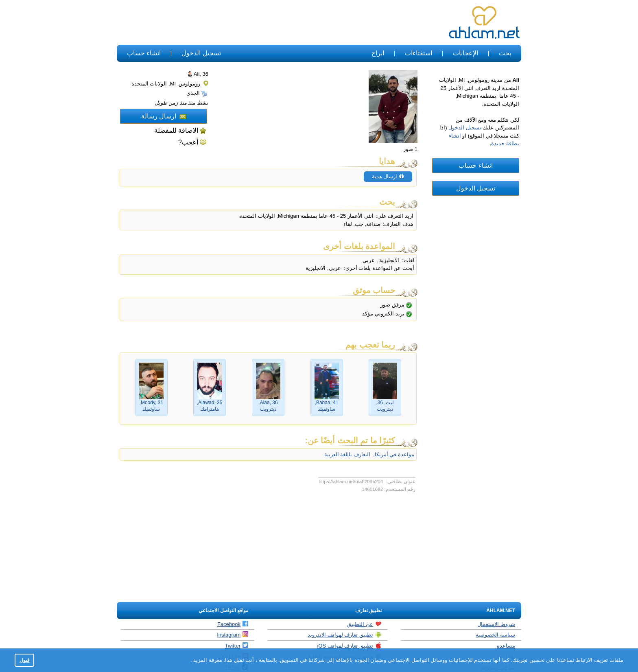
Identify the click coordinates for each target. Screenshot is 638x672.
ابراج (378, 53)
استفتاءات (418, 53)
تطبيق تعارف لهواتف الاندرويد (345, 635)
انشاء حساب (144, 53)
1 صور (410, 149)
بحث (505, 53)
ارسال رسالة (164, 116)
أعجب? (188, 142)
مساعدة (506, 646)
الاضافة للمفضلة (176, 130)
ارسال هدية (388, 176)
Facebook (233, 624)
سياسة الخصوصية (495, 635)
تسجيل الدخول (201, 53)
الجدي (197, 93)
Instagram (233, 635)
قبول (25, 660)
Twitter (237, 646)
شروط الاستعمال (496, 624)
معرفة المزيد (207, 660)
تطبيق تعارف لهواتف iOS (349, 646)
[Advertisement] (265, 23)
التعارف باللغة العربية (347, 454)
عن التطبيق (364, 624)
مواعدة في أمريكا (394, 454)
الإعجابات (465, 53)
